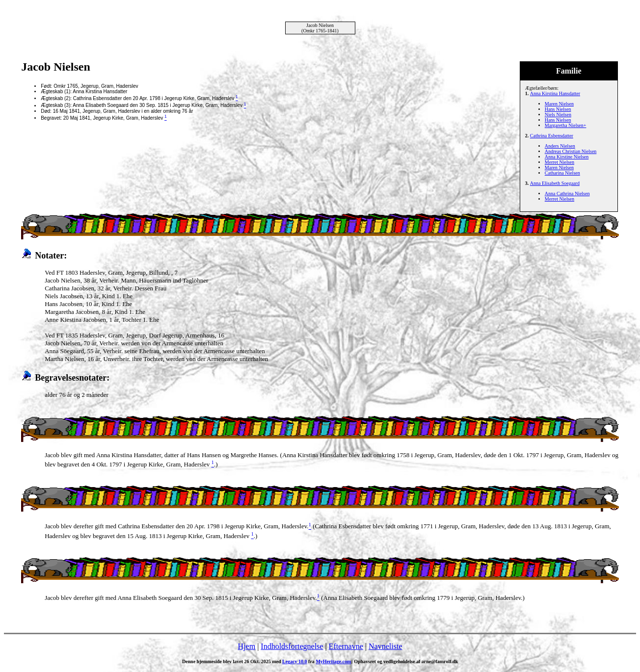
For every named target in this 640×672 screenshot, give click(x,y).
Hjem (247, 646)
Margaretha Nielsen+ (566, 125)
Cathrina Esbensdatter (552, 136)
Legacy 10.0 (295, 661)
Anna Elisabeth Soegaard (555, 183)
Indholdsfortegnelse (292, 646)
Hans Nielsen (558, 109)
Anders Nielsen (560, 146)
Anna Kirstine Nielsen (567, 157)
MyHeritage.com (333, 661)
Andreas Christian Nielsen (571, 151)
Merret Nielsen (560, 162)
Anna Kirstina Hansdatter (555, 93)
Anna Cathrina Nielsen (567, 194)
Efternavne (346, 646)
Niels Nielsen (558, 115)
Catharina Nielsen (562, 173)
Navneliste (385, 646)
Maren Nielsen (559, 104)
